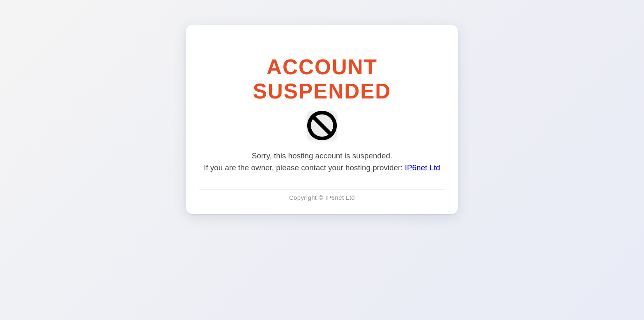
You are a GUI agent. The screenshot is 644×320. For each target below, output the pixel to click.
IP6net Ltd (423, 168)
